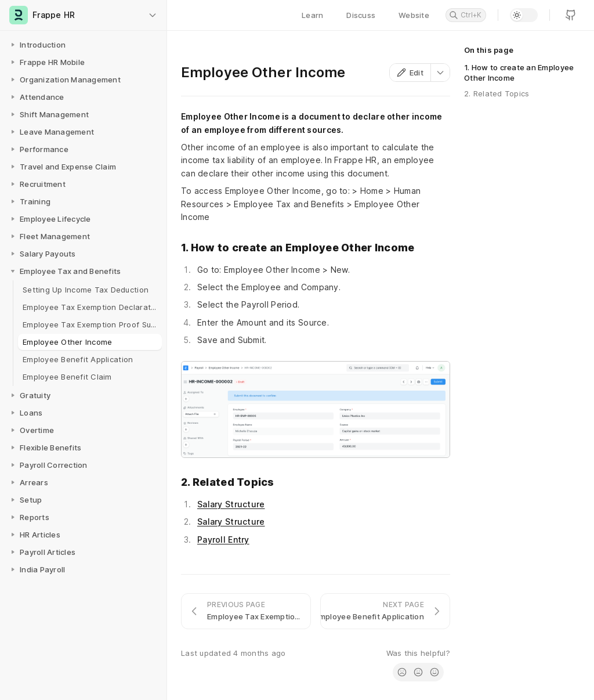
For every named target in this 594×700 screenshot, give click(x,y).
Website (414, 15)
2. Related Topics (497, 93)
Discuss (361, 15)
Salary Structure (231, 504)
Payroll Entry (223, 540)
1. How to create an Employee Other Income (519, 73)
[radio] (402, 672)
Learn (312, 15)
